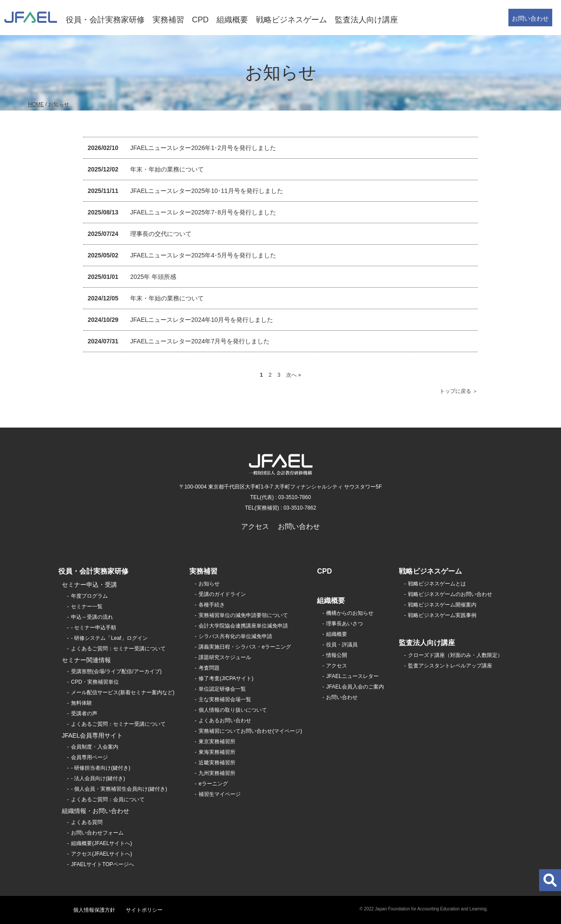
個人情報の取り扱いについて (233, 710)
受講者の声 (84, 714)
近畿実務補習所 (217, 763)
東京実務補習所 (217, 742)
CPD (200, 20)
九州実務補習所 (217, 773)
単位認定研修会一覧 (222, 689)
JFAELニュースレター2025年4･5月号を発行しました (203, 255)
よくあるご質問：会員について (108, 799)
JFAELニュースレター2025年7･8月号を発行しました (203, 212)
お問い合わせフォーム (97, 833)
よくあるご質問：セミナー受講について (118, 649)
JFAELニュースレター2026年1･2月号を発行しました (203, 148)
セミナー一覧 (87, 606)
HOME (36, 104)
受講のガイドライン (222, 594)
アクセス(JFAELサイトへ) (101, 854)
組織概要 (232, 20)
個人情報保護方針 (94, 910)
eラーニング (213, 784)
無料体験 (82, 703)
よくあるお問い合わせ (225, 721)
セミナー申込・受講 (89, 585)
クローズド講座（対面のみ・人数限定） (455, 655)
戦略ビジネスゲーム (291, 20)
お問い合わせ (530, 18)
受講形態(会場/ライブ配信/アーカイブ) (116, 671)
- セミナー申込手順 (94, 628)
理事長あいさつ (344, 624)
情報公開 (337, 655)
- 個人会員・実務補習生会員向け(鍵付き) (119, 789)
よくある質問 (87, 822)
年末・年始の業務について (167, 169)
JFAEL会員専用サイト (92, 735)
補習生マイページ (220, 794)
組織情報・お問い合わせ (96, 811)
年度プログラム (89, 596)
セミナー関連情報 (86, 660)
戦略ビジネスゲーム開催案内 (442, 605)
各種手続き (212, 605)
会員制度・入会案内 (95, 747)
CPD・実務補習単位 (95, 682)
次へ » (294, 375)
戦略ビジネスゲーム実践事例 (442, 615)
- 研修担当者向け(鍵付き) (101, 768)
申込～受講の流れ (92, 617)
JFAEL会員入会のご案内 (355, 687)
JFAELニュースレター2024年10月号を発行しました (202, 320)
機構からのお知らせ (350, 613)
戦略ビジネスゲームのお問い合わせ (450, 594)
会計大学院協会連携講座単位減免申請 (243, 626)
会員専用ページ (89, 757)
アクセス (255, 526)
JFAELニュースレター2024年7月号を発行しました (200, 341)
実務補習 (168, 20)
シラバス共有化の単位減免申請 (235, 636)
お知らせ (209, 584)
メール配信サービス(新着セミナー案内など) (123, 692)
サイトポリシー (144, 910)
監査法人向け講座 (366, 20)
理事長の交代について (161, 234)
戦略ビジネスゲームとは (437, 584)
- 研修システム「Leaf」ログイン (109, 638)
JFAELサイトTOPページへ (103, 864)
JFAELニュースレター (352, 676)
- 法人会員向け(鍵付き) (98, 778)
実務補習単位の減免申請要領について (243, 615)
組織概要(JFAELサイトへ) (101, 843)
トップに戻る (455, 391)
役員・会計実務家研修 (105, 20)
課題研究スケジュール (225, 657)
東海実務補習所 (217, 752)
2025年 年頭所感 (153, 277)
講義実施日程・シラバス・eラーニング (245, 647)
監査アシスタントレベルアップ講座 (450, 666)
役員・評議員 (342, 645)
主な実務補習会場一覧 (225, 699)
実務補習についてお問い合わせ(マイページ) (250, 731)
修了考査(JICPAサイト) (226, 678)
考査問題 (209, 668)
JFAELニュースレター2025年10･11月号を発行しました (207, 191)
